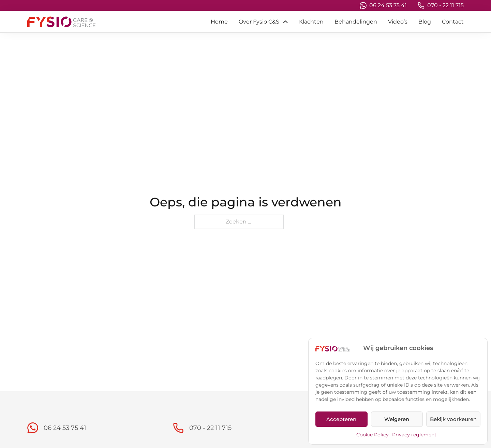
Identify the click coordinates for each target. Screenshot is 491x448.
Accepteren (341, 419)
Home (219, 22)
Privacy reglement (414, 435)
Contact (453, 22)
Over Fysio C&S (259, 22)
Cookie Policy (373, 435)
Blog (425, 22)
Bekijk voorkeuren (453, 419)
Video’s (398, 22)
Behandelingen (356, 22)
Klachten (311, 22)
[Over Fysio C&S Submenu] (285, 22)
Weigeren (397, 419)
